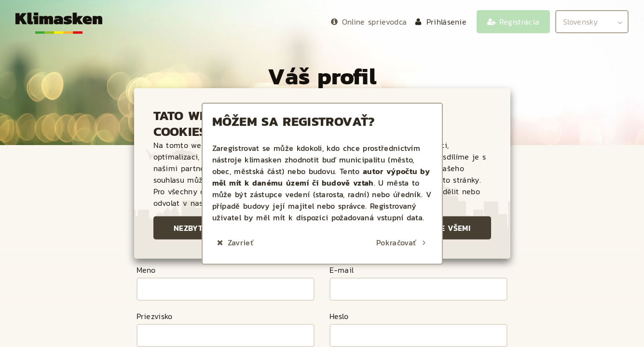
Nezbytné (193, 228)
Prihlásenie (447, 22)
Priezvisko (155, 317)
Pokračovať (396, 220)
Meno (146, 271)
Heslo (339, 317)
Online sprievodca (374, 22)
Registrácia (520, 22)
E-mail (342, 271)
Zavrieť (241, 220)
